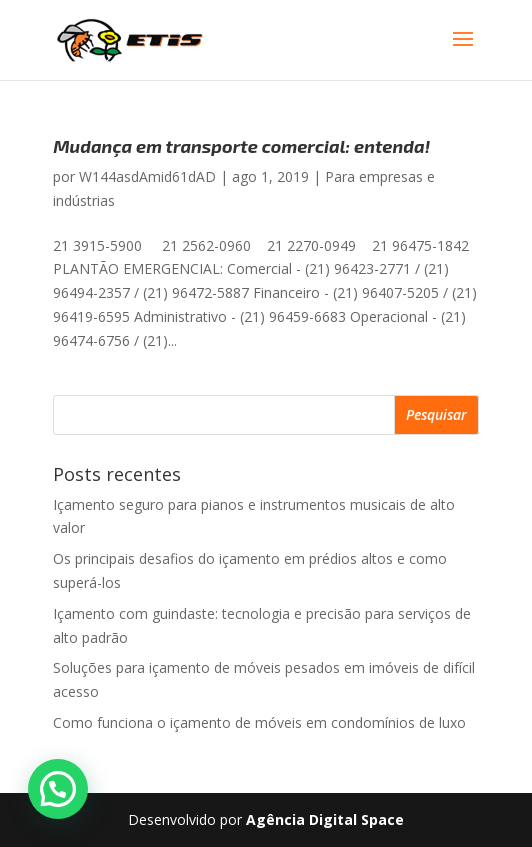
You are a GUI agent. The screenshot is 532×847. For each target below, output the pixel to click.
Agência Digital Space (325, 819)
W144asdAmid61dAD (147, 176)
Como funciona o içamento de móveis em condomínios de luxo (259, 722)
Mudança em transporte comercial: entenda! (241, 146)
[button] (58, 789)
